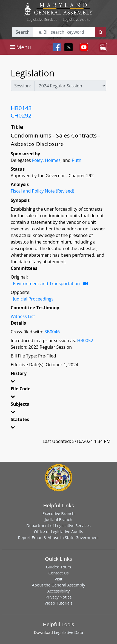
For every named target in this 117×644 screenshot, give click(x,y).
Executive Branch (59, 513)
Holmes (53, 160)
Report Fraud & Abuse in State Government (59, 537)
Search (23, 32)
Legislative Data (69, 632)
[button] (59, 382)
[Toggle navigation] (21, 47)
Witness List (23, 316)
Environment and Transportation (46, 284)
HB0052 (85, 340)
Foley (37, 160)
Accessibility (59, 591)
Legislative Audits (76, 19)
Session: (23, 86)
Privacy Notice (58, 597)
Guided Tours (58, 567)
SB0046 (52, 332)
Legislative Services (42, 19)
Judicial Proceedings (33, 299)
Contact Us (58, 573)
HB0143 (21, 108)
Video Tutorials (59, 603)
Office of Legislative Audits (59, 531)
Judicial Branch (59, 519)
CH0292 (21, 115)
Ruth (77, 160)
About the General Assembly (58, 585)
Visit (58, 579)
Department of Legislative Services (59, 525)
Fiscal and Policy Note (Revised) (42, 191)
